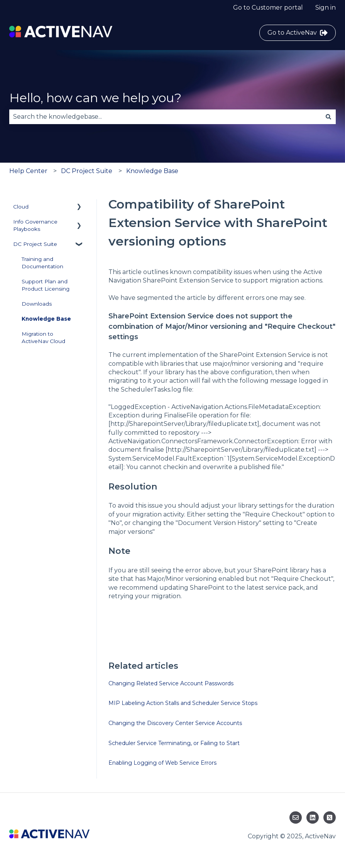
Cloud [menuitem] (21, 207)
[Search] (328, 117)
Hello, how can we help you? (95, 98)
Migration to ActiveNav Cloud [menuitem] (43, 337)
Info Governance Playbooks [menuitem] (35, 225)
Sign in (326, 8)
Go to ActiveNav (298, 33)
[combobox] (165, 117)
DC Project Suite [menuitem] (35, 244)
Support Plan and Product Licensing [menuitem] (46, 285)
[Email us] (296, 818)
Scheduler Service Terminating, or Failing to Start (174, 743)
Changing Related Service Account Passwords (171, 683)
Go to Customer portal (268, 8)
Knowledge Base (152, 171)
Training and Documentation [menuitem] (42, 263)
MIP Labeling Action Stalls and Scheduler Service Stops (183, 703)
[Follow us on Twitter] (330, 818)
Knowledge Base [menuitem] (46, 319)
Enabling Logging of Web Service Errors (162, 763)
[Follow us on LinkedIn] (313, 818)
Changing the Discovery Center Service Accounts (175, 723)
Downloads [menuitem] (37, 304)
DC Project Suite (87, 171)
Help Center (28, 171)
